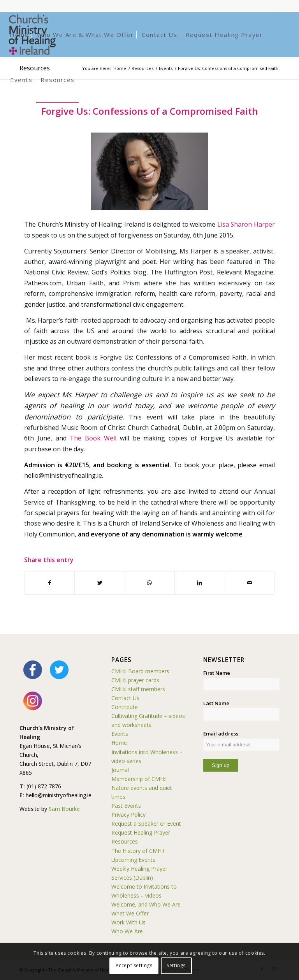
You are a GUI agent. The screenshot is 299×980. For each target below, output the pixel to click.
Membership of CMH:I (139, 779)
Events (120, 734)
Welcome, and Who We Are (146, 904)
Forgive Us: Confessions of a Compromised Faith (150, 111)
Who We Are (127, 931)
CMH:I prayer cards (135, 680)
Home (119, 743)
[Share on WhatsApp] (150, 583)
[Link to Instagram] (287, 6)
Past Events (126, 806)
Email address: (241, 741)
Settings (176, 965)
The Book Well (93, 438)
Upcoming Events (133, 860)
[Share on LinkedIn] (200, 583)
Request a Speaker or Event (146, 824)
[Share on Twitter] (99, 583)
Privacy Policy (128, 815)
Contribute (125, 707)
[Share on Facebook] (49, 583)
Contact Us (125, 698)
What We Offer (130, 913)
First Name (217, 673)
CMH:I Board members (140, 671)
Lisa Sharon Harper (246, 224)
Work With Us (128, 922)
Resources (125, 841)
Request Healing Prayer (141, 832)
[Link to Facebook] (275, 6)
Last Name (216, 703)
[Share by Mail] (250, 583)
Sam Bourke (64, 809)
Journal (120, 770)
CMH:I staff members (138, 689)
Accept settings (134, 965)
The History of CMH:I (138, 851)
